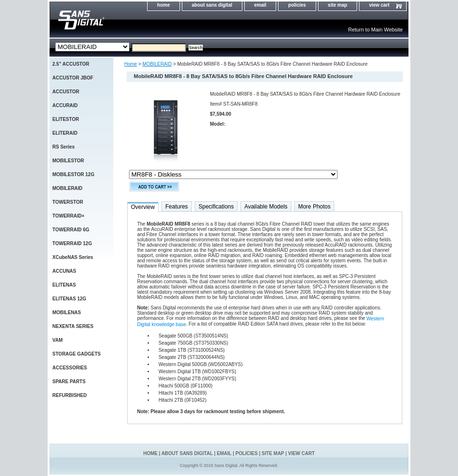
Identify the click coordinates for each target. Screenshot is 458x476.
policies (297, 5)
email (260, 5)
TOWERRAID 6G (71, 230)
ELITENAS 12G (69, 299)
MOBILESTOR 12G (73, 174)
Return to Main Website (375, 30)
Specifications (216, 207)
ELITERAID (65, 133)
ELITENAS (64, 285)
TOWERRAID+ (68, 216)
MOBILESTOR (68, 161)
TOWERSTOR (68, 202)
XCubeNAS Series (73, 257)
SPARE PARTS (69, 382)
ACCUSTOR (66, 92)
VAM (57, 340)
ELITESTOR (66, 119)
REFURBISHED (70, 395)
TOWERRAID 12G (72, 243)
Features (176, 207)
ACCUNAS (64, 271)
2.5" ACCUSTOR (71, 64)
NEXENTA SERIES (73, 326)
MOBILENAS (67, 312)
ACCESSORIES (70, 368)
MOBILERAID (157, 64)
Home (131, 64)
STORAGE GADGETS (77, 354)
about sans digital (212, 5)
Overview (143, 207)
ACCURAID (65, 105)
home (164, 5)
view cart (379, 5)
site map (338, 5)
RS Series (64, 147)
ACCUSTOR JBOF (73, 78)
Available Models (266, 207)
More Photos (314, 207)
